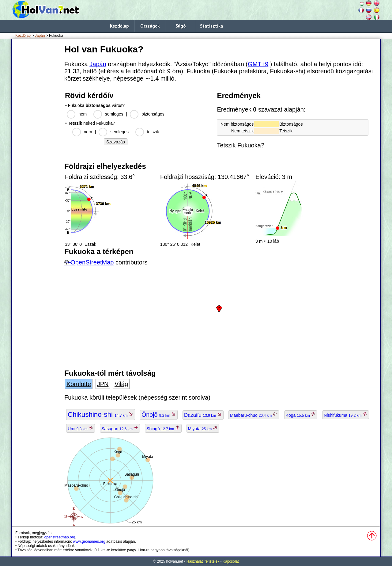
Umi (81, 429)
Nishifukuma (346, 415)
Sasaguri (120, 429)
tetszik (153, 132)
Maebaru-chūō (254, 415)
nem (83, 114)
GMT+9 (258, 64)
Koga (301, 415)
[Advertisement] (37, 135)
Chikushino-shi (101, 414)
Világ (121, 384)
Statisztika (211, 26)
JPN (103, 384)
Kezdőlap (119, 26)
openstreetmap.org (60, 537)
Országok (150, 26)
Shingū (163, 429)
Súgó (181, 26)
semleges (114, 114)
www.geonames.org (89, 541)
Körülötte (79, 384)
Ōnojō (159, 415)
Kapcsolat (231, 561)
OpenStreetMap (92, 262)
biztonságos (153, 114)
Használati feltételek (203, 561)
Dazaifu (203, 415)
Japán (40, 36)
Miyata (203, 429)
